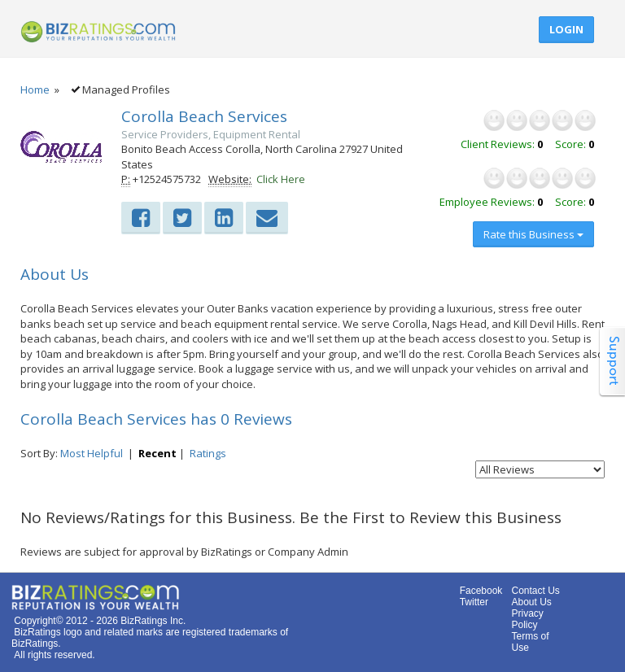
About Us (531, 602)
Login (566, 29)
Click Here (281, 179)
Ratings (208, 453)
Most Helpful (92, 453)
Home (35, 89)
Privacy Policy (527, 619)
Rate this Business (533, 234)
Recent (157, 453)
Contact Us (535, 591)
